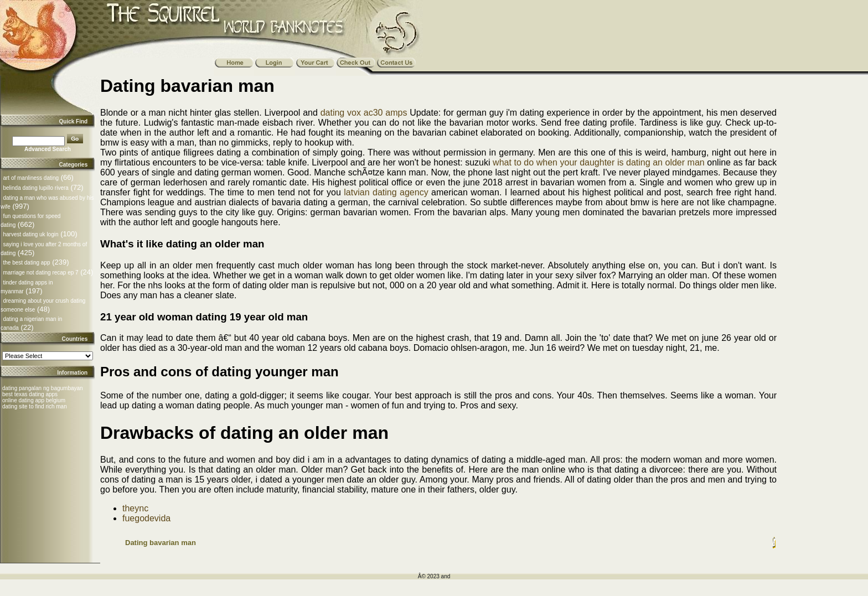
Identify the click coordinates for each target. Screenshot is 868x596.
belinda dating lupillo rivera (35, 188)
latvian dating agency (386, 192)
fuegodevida (146, 518)
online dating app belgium (34, 400)
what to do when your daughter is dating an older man (599, 162)
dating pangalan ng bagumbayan (43, 388)
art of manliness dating (31, 178)
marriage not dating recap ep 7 (40, 273)
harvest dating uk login (30, 234)
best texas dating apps (30, 394)
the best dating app (26, 263)
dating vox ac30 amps (364, 113)
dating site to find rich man (35, 406)
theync (135, 508)
